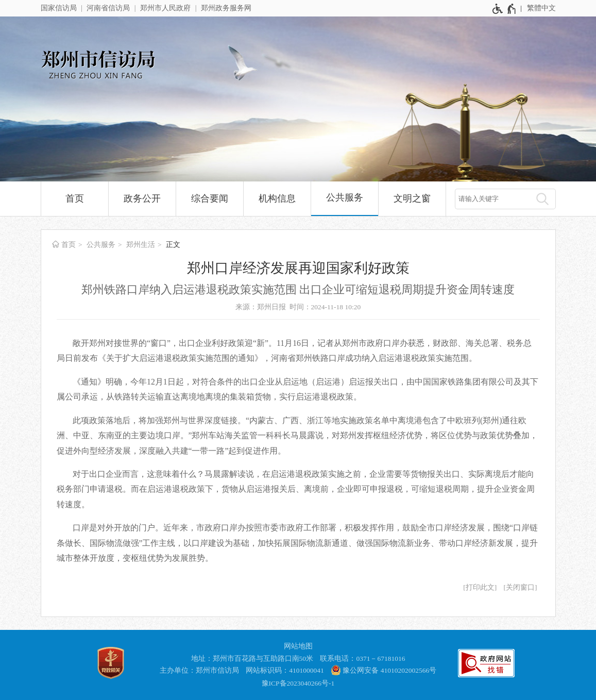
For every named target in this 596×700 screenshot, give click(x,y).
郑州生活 (141, 245)
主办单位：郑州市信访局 (199, 670)
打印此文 (480, 587)
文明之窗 (412, 198)
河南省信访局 (108, 8)
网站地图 (298, 646)
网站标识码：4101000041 (285, 670)
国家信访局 (59, 8)
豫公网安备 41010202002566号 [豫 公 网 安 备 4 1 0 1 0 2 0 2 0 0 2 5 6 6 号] (384, 670)
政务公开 (142, 198)
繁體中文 (541, 8)
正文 (173, 245)
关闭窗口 (520, 587)
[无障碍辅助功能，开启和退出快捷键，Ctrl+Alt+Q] (505, 9)
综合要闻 (210, 198)
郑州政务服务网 (226, 8)
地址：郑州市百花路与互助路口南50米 (252, 659)
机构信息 (277, 198)
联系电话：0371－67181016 (362, 659)
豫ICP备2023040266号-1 (298, 683)
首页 (75, 198)
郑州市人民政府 (165, 8)
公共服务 (345, 197)
